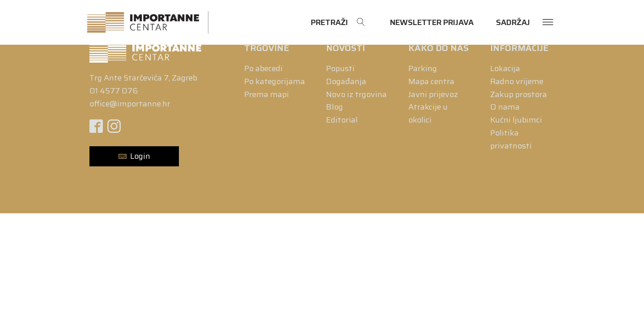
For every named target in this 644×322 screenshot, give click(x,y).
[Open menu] (548, 22)
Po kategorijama (275, 81)
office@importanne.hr (130, 104)
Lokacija (505, 68)
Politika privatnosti (511, 139)
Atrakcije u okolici (428, 113)
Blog (335, 107)
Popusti (340, 68)
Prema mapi (267, 94)
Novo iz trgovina (356, 94)
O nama (505, 107)
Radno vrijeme (517, 81)
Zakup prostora (519, 94)
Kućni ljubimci (516, 120)
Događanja (346, 81)
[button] (134, 156)
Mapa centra (431, 81)
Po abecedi (263, 68)
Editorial (342, 120)
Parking (423, 68)
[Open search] (338, 23)
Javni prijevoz (433, 94)
